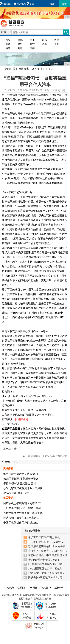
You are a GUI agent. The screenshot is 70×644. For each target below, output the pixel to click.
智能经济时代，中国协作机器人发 (48, 555)
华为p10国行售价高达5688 (44, 560)
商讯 (20, 48)
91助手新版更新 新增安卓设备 (21, 479)
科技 (32, 44)
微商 (32, 48)
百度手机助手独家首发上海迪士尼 (23, 513)
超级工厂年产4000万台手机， (45, 537)
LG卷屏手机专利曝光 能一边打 (46, 564)
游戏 (8, 48)
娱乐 (44, 40)
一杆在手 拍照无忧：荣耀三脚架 (22, 508)
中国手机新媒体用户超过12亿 (21, 523)
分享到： (7, 462)
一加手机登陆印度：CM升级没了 (47, 542)
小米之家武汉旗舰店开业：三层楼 (23, 488)
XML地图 (33, 588)
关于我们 (11, 588)
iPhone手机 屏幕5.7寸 (16, 493)
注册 (52, 4)
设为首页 (6, 4)
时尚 (44, 44)
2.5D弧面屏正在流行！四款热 (45, 569)
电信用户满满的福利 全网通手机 (47, 546)
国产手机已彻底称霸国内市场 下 (22, 503)
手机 (31, 4)
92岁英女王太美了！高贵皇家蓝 (46, 573)
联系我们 (22, 588)
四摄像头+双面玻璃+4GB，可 (45, 577)
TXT (50, 588)
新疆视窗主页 (26, 69)
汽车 (32, 40)
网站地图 (44, 588)
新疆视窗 (27, 595)
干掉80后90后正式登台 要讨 (20, 483)
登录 (64, 4)
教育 (57, 40)
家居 (8, 44)
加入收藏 (20, 4)
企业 (57, 44)
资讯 (20, 40)
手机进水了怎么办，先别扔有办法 (48, 551)
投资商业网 (21, 419)
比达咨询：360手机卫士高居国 (21, 518)
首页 (8, 40)
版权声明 (59, 588)
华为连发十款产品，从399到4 (21, 474)
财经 (20, 44)
